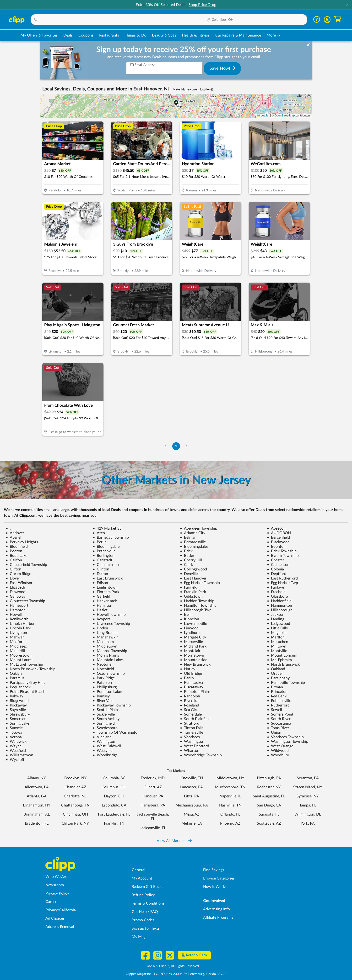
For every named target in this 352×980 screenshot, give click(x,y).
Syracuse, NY (308, 796)
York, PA (308, 823)
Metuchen (278, 642)
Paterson (102, 683)
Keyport (101, 619)
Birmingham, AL (37, 814)
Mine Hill (15, 651)
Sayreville (16, 710)
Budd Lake (16, 556)
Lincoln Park (18, 628)
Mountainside (194, 660)
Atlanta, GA (37, 796)
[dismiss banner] (308, 45)
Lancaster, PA (192, 787)
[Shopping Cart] (338, 19)
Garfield (101, 596)
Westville (103, 751)
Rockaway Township (112, 705)
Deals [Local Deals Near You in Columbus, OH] (68, 35)
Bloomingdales (194, 547)
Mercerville (191, 642)
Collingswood (193, 569)
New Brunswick (195, 664)
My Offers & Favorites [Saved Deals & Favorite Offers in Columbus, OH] (39, 35)
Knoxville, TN (192, 778)
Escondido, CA (114, 805)
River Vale (103, 701)
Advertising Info (217, 909)
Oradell (275, 674)
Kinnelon (190, 619)
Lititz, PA (192, 796)
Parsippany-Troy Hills (25, 683)
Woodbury (278, 755)
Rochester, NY (269, 787)
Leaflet (263, 116)
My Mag (139, 937)
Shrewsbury (18, 714)
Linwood (189, 628)
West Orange (280, 746)
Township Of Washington (116, 732)
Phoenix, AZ (230, 823)
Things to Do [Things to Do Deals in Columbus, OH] (135, 35)
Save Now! (222, 68)
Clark (186, 565)
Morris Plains (106, 655)
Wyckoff (15, 760)
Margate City (193, 637)
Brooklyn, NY (75, 778)
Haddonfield (279, 601)
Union (274, 732)
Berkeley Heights (22, 542)
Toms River (278, 728)
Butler (187, 556)
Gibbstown (191, 596)
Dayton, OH (114, 796)
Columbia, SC (114, 778)
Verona (14, 737)
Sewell (274, 710)
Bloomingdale (106, 547)
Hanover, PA (153, 796)
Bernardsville (193, 542)
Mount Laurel (19, 660)
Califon (14, 560)
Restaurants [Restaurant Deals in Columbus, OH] (109, 35)
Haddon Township (197, 601)
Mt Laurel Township (24, 664)
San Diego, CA (269, 805)
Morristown (192, 655)
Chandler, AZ (75, 787)
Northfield (103, 669)
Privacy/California (61, 910)
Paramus (15, 678)
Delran (100, 574)
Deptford (277, 574)
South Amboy (106, 719)
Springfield (104, 723)
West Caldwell (107, 746)
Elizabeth (15, 587)
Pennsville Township (286, 683)
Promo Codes (143, 920)
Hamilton (103, 606)
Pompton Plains (195, 692)
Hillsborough (280, 610)
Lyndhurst (190, 633)
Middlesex (16, 646)
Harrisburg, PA (153, 805)
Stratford (190, 723)
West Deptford (195, 746)
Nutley (188, 669)
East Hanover (193, 578)
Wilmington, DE (308, 814)
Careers (52, 902)
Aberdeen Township (199, 528)
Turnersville (192, 732)
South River (279, 719)
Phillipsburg (105, 687)
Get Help (139, 912)
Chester (276, 560)
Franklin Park (193, 592)
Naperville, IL (230, 796)
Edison (100, 583)
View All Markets (174, 841)
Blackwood (278, 542)
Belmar (188, 537)
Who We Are (56, 877)
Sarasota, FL (269, 814)
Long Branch (105, 633)
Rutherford (278, 705)
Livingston (16, 633)
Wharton (190, 751)
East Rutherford (282, 578)
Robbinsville (279, 701)
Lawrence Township (111, 624)
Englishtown (105, 587)
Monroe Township (110, 651)
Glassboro (277, 596)
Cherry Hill (191, 560)
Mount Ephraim (282, 655)
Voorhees (190, 737)
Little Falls (277, 628)
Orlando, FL (230, 814)
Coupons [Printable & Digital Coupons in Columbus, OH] (86, 35)
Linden (100, 628)
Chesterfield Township (26, 565)
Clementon (278, 565)
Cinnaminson (106, 565)
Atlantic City (193, 533)
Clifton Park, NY (75, 823)
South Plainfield (195, 719)
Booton (14, 551)
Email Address (143, 65)
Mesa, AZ (192, 814)
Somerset (16, 719)
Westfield (16, 751)
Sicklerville (104, 714)
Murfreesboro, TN (230, 787)
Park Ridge (104, 678)
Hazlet (100, 610)
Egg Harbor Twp (282, 583)
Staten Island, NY (308, 787)
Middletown (105, 646)
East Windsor (19, 583)
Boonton (276, 547)
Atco (99, 533)
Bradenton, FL (37, 823)
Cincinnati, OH (75, 814)
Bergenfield (278, 537)
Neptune (102, 664)
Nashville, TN (230, 805)
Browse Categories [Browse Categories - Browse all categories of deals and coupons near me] (219, 878)
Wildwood (278, 751)
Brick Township (282, 551)
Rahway (14, 696)
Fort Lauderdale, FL (114, 814)
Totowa (14, 732)
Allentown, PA (37, 787)
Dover (13, 578)
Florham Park (106, 592)
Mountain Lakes (108, 660)
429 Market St (107, 528)
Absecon (276, 528)
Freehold (276, 592)
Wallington (104, 742)
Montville (277, 651)
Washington (192, 742)
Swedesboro (105, 728)
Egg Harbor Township (200, 583)
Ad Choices (55, 918)
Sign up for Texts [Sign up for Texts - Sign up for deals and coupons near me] (146, 928)
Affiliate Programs (218, 917)
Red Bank (277, 696)
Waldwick (16, 742)
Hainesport (17, 606)
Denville (189, 574)
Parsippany (278, 678)
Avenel (14, 537)
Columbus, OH (114, 787)
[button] (347, 5)
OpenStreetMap (285, 116)
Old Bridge (191, 674)
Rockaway (16, 705)
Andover (15, 533)
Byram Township (283, 556)
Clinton (101, 569)
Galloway (16, 596)
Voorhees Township (285, 737)
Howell (14, 615)
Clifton (14, 569)
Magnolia (277, 633)
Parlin (187, 678)
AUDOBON (279, 533)
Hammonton (279, 606)
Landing (276, 619)
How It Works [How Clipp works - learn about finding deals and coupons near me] (215, 887)
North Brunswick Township (31, 669)
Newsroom (55, 885)
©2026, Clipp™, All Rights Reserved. (173, 966)
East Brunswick (108, 578)
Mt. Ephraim (279, 660)
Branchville (104, 551)
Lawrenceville (193, 624)
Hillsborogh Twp (196, 610)
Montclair (190, 651)
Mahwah (15, 637)
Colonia (275, 569)
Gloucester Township (25, 601)
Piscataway (192, 687)
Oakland (276, 669)
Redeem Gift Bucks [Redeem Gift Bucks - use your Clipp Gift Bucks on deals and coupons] (147, 887)
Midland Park (193, 646)
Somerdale (191, 714)
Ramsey (101, 696)
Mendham (103, 642)
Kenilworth (17, 619)
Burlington (104, 556)
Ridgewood (17, 701)
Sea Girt (189, 710)
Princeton (277, 692)
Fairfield (189, 587)
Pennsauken (192, 683)
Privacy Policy (57, 893)
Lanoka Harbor (20, 624)
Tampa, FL (308, 805)
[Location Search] (255, 20)
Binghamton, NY (37, 805)
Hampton (16, 610)
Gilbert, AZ (153, 787)
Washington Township (288, 742)
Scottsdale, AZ (269, 823)
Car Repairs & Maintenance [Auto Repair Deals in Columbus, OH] (238, 35)
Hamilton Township (198, 606)
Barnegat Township (111, 537)
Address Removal (60, 927)
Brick (186, 551)
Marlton (276, 637)
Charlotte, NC (75, 796)
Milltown (277, 646)
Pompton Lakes (108, 692)
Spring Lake (17, 723)
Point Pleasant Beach (26, 692)
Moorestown (19, 655)
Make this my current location (193, 90)
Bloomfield (17, 547)
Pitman (275, 687)
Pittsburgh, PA (269, 778)
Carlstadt (103, 560)
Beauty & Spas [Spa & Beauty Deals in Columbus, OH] (164, 35)
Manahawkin (106, 637)
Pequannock (18, 687)
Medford (15, 642)
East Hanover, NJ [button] (152, 89)
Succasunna (279, 723)
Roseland (190, 705)
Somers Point (280, 714)
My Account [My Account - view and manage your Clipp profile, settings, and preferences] (142, 878)
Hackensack (105, 601)
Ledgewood (279, 624)
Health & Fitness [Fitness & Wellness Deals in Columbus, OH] (196, 35)
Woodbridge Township (201, 755)
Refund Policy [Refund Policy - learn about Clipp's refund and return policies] (143, 895)
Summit (14, 728)
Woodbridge (105, 755)
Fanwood (16, 592)
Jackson (276, 615)
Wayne (14, 746)
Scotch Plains (106, 710)
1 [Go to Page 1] (176, 446)
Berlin (100, 542)
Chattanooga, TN (75, 805)
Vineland (102, 737)
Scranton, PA (308, 778)
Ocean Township (109, 674)
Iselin (186, 615)
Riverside (190, 701)
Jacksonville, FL (153, 828)
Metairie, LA (192, 823)
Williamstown (19, 755)
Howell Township (109, 615)
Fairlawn (276, 587)
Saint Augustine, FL (269, 796)
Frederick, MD (153, 778)
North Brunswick (283, 664)
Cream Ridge (18, 574)
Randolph (190, 696)
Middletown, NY (230, 778)
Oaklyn (14, 674)
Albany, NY (37, 778)
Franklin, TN (114, 823)
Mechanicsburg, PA (192, 805)
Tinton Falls (192, 728)
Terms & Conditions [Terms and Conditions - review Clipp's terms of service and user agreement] (148, 903)
